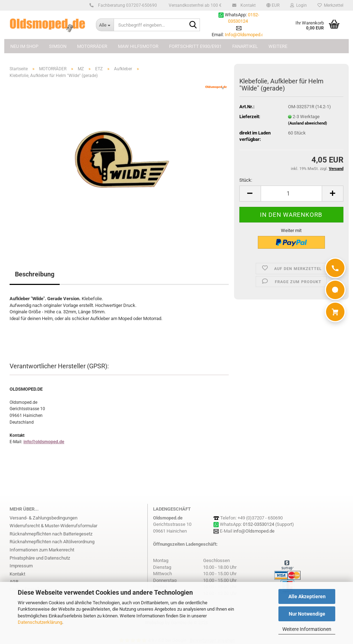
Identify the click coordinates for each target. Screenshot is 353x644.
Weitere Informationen (307, 629)
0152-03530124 (259, 524)
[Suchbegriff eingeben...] (105, 25)
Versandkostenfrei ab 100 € (195, 5)
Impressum (21, 566)
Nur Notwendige (307, 614)
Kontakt (247, 5)
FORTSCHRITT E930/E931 (195, 46)
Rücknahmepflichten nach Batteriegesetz (51, 534)
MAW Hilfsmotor (138, 46)
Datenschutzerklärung (40, 622)
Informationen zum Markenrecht (42, 550)
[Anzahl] (291, 194)
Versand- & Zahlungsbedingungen (44, 518)
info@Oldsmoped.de (254, 531)
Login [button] (298, 5)
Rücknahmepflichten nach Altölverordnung (52, 542)
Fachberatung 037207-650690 (126, 5)
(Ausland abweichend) (308, 123)
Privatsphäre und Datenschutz (40, 558)
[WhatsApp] (335, 290)
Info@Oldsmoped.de (246, 35)
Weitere (278, 46)
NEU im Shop (24, 46)
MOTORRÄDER (92, 46)
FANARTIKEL (245, 46)
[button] (273, 5)
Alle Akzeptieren (307, 596)
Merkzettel (330, 5)
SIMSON (58, 46)
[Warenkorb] (335, 312)
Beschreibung (35, 274)
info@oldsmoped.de (44, 442)
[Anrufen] (335, 268)
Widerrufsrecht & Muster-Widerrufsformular (53, 526)
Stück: (246, 180)
